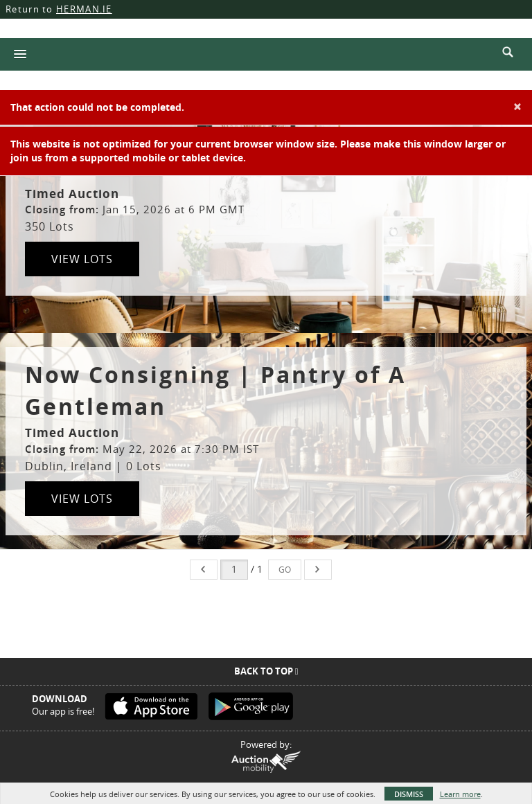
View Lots (82, 259)
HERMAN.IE (84, 9)
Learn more (460, 794)
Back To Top (266, 671)
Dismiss (409, 794)
